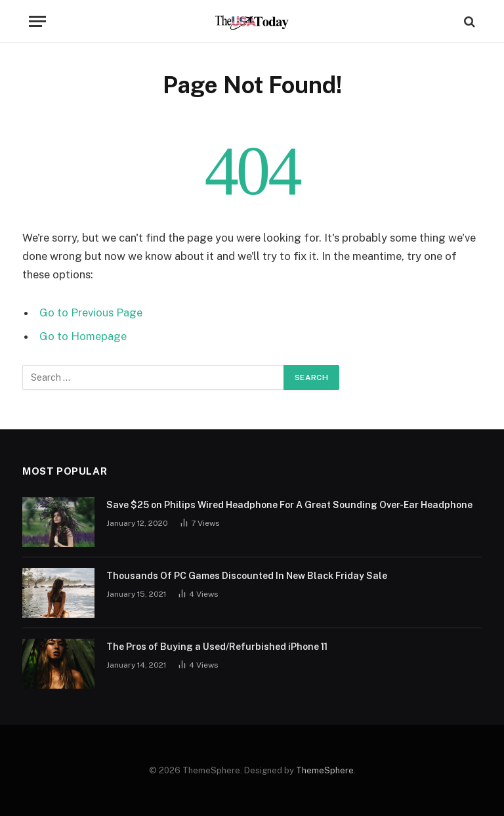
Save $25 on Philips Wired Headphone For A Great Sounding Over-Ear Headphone (289, 505)
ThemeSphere (325, 770)
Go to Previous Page (91, 312)
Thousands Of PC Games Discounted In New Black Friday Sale (247, 576)
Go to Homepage (83, 336)
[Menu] (37, 21)
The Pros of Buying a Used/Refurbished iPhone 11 (217, 647)
